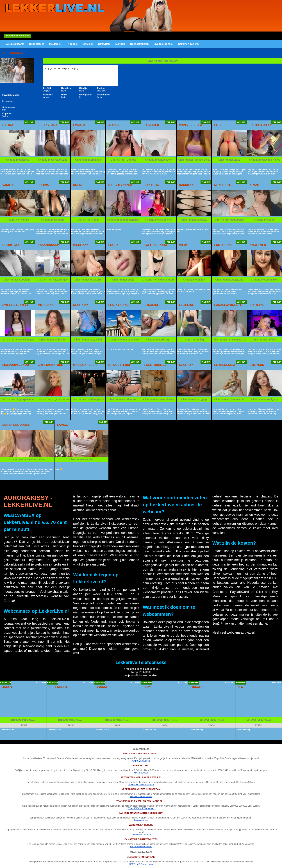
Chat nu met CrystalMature (53, 400)
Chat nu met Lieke (229, 160)
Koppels (73, 44)
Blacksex (88, 44)
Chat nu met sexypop (194, 400)
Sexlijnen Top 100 (189, 44)
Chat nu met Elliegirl (194, 340)
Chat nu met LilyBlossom (229, 400)
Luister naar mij (7, 730)
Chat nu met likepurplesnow (17, 400)
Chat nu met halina (17, 160)
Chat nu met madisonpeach (88, 400)
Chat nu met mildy (194, 280)
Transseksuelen (139, 44)
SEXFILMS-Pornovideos (141, 864)
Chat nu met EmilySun (265, 400)
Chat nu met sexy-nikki (88, 340)
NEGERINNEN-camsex (141, 797)
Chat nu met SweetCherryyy (17, 340)
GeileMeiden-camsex (141, 835)
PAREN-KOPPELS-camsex (141, 785)
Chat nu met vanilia (17, 220)
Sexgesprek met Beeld (17, 36)
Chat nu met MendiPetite (229, 220)
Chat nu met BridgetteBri (123, 400)
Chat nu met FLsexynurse (123, 340)
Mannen (120, 44)
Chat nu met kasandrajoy (53, 280)
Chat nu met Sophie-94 (159, 220)
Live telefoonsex (163, 44)
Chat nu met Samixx (81, 459)
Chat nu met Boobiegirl (17, 280)
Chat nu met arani (265, 220)
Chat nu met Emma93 (88, 160)
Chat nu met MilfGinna (53, 340)
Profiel (23, 725)
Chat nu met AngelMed (265, 280)
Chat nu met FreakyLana (53, 160)
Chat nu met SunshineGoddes (27, 459)
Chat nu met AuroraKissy (163, 61)
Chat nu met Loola (123, 280)
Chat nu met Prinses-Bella (194, 160)
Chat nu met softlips (265, 340)
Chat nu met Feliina (53, 220)
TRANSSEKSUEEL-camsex (141, 808)
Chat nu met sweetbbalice (159, 400)
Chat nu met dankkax (194, 220)
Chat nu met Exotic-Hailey (265, 160)
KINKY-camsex (141, 773)
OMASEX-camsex (141, 761)
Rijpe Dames (37, 44)
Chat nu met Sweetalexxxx (159, 280)
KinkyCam (104, 44)
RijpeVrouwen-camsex (141, 847)
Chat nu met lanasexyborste (229, 340)
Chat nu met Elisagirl (159, 340)
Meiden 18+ (56, 44)
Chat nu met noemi (88, 220)
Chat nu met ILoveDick (159, 160)
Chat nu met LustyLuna (229, 280)
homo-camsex (141, 820)
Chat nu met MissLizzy (88, 280)
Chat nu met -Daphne (123, 160)
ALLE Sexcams (15, 44)
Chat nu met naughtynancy (123, 220)
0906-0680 (145, 672)
